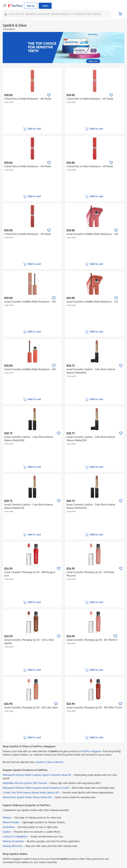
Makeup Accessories (13, 841)
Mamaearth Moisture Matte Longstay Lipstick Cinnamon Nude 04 (37, 775)
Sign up (31, 6)
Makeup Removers (12, 846)
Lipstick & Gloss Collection (50, 762)
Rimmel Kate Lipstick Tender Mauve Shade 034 (27, 797)
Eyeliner (7, 832)
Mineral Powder (11, 822)
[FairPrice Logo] (15, 6)
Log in (45, 6)
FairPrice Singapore (91, 751)
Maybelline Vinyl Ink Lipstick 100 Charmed (25, 783)
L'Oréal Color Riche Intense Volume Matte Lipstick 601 (31, 792)
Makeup (7, 818)
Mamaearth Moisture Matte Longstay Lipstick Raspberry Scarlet (36, 788)
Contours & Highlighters (15, 836)
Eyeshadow (9, 827)
